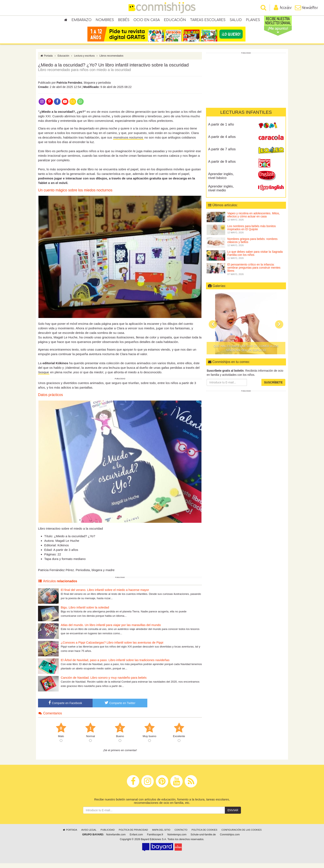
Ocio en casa (147, 21)
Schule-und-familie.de (203, 839)
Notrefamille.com (116, 839)
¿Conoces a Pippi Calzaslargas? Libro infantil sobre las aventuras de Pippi (112, 647)
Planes (253, 21)
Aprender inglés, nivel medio (221, 193)
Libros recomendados (111, 60)
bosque (44, 377)
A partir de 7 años (222, 154)
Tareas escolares (208, 21)
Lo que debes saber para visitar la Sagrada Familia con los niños (255, 258)
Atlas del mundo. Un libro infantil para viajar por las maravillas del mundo (111, 630)
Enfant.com (136, 839)
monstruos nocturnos (128, 142)
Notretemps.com (177, 839)
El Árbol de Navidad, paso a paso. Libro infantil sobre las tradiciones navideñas (115, 665)
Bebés (124, 21)
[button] (213, 329)
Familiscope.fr (155, 839)
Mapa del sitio (161, 835)
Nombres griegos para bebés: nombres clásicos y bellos (252, 245)
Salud (236, 21)
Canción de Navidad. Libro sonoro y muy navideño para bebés (104, 682)
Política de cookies (204, 835)
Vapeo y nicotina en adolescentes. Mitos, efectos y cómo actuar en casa (253, 220)
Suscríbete (273, 387)
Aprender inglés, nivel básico (221, 181)
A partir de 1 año (221, 129)
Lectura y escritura (84, 60)
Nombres (105, 21)
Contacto (181, 835)
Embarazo (82, 21)
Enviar (233, 815)
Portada (46, 60)
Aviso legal (89, 835)
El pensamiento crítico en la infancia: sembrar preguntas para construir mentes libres (254, 272)
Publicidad (108, 835)
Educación (175, 21)
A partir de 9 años (222, 166)
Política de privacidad (133, 835)
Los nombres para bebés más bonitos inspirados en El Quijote (251, 232)
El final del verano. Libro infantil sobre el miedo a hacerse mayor (105, 595)
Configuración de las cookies (242, 835)
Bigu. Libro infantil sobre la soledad (85, 612)
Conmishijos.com (230, 839)
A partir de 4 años (222, 142)
